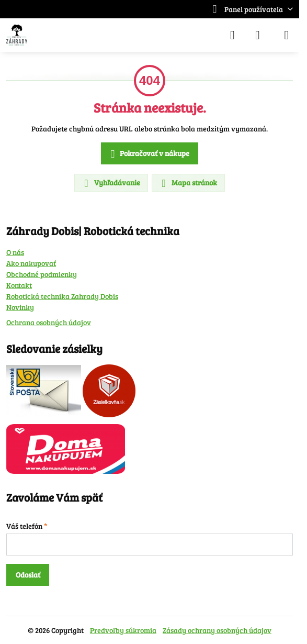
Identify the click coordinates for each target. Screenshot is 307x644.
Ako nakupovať (31, 263)
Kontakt (19, 285)
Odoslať (28, 575)
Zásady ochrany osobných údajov (217, 630)
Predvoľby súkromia (123, 630)
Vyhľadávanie (111, 183)
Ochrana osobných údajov (49, 322)
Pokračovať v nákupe (148, 154)
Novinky (20, 307)
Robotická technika (39, 296)
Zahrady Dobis (95, 296)
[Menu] (287, 35)
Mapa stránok (188, 183)
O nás (15, 252)
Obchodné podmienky (42, 274)
